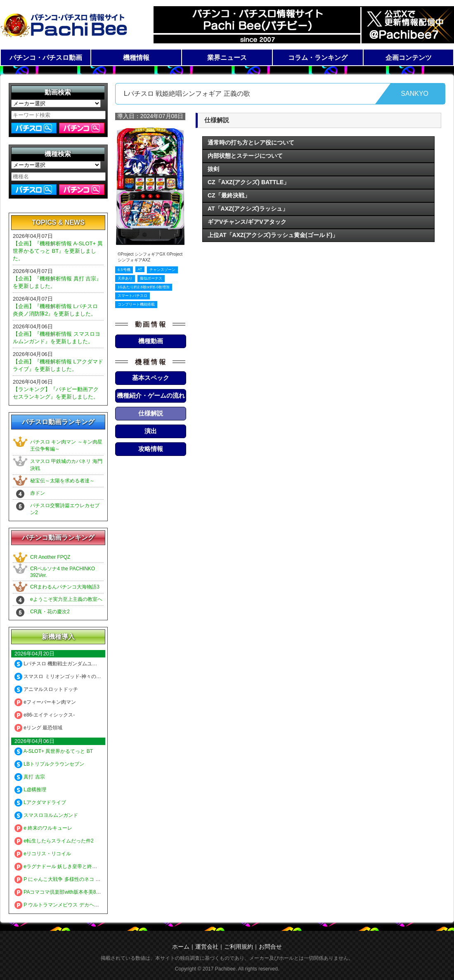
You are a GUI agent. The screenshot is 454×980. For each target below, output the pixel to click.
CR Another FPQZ (50, 557)
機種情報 (136, 58)
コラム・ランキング (318, 58)
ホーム (181, 947)
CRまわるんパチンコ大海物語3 (65, 587)
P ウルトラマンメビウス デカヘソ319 (61, 905)
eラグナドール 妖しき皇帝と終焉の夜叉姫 (66, 866)
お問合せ (270, 947)
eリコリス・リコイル (43, 854)
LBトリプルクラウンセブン (49, 764)
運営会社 (207, 947)
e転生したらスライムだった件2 (54, 841)
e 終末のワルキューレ (43, 828)
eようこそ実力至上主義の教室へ (66, 599)
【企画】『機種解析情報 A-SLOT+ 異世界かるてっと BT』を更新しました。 (58, 251)
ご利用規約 (239, 947)
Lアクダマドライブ (40, 802)
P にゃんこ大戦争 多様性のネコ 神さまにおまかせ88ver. (82, 879)
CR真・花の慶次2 (50, 612)
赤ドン (38, 493)
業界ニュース (227, 58)
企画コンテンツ (409, 58)
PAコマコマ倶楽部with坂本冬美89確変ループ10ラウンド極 (84, 892)
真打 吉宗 (30, 777)
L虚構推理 (30, 790)
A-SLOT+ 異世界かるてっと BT (54, 751)
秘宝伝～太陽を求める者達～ (62, 481)
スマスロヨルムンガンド (46, 815)
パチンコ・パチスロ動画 (46, 58)
